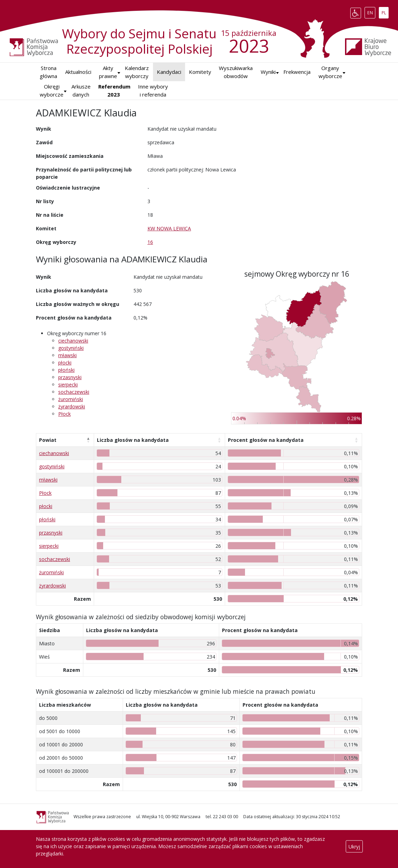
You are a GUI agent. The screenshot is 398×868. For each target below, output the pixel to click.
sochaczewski (74, 392)
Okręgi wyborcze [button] (52, 90)
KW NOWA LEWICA (169, 228)
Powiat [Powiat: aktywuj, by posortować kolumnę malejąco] (48, 440)
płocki (65, 363)
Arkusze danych (81, 90)
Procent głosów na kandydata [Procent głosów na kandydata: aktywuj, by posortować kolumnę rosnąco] (266, 440)
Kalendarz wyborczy (137, 72)
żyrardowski (72, 406)
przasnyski (70, 377)
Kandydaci (169, 72)
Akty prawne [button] (108, 72)
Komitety (200, 72)
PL (385, 11)
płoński (66, 370)
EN (371, 11)
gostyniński (71, 348)
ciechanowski (73, 341)
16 (150, 242)
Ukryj (354, 846)
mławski (67, 355)
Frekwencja (297, 72)
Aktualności (78, 72)
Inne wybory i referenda (153, 90)
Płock (64, 414)
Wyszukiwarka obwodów (236, 72)
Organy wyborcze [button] (330, 72)
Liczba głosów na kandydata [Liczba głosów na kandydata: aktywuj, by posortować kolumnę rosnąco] (133, 440)
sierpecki (68, 385)
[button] (268, 72)
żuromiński (71, 399)
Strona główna (48, 72)
